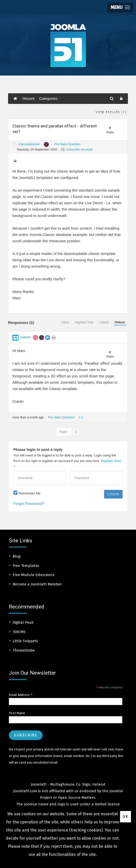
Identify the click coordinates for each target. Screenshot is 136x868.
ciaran (26, 337)
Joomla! (31, 804)
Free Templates (26, 566)
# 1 (81, 417)
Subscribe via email (77, 150)
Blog (17, 556)
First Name (17, 713)
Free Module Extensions (34, 575)
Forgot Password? (29, 503)
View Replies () (111, 112)
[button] (120, 7)
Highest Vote (84, 322)
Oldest (120, 322)
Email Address (21, 695)
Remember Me (30, 493)
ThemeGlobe (24, 650)
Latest (104, 322)
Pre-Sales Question (67, 144)
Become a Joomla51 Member (37, 584)
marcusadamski (29, 144)
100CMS (19, 632)
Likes (65, 322)
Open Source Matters (77, 798)
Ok (125, 817)
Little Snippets (25, 641)
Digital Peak (23, 622)
